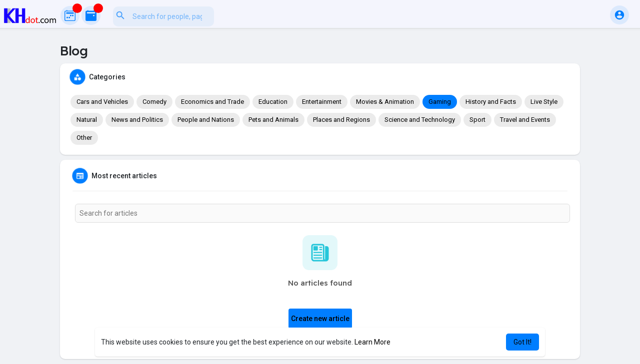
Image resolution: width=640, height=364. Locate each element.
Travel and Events (525, 120)
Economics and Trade (212, 102)
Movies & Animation (385, 102)
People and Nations (206, 120)
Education (273, 102)
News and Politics (137, 120)
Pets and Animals (273, 120)
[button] (211, 15)
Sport (477, 120)
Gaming (440, 102)
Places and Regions (341, 120)
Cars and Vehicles (102, 102)
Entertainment (322, 102)
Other (84, 138)
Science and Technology (420, 120)
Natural (87, 120)
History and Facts (491, 102)
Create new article (320, 319)
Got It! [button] (522, 342)
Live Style (544, 102)
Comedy (154, 102)
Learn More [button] (372, 342)
